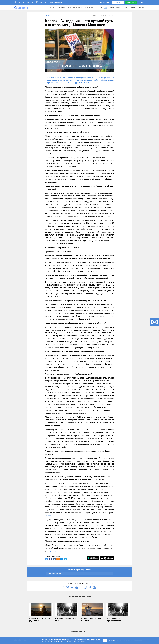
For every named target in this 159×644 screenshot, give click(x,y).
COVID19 (53, 8)
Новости (98, 8)
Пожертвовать (131, 2)
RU (142, 2)
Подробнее (113, 640)
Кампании (89, 8)
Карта (125, 8)
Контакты (141, 8)
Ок (105, 640)
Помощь (132, 8)
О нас (69, 8)
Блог (106, 8)
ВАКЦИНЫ (61, 8)
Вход (118, 2)
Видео (118, 8)
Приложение (78, 8)
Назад (48, 16)
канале (48, 516)
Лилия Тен (54, 552)
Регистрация (105, 2)
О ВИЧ (112, 8)
